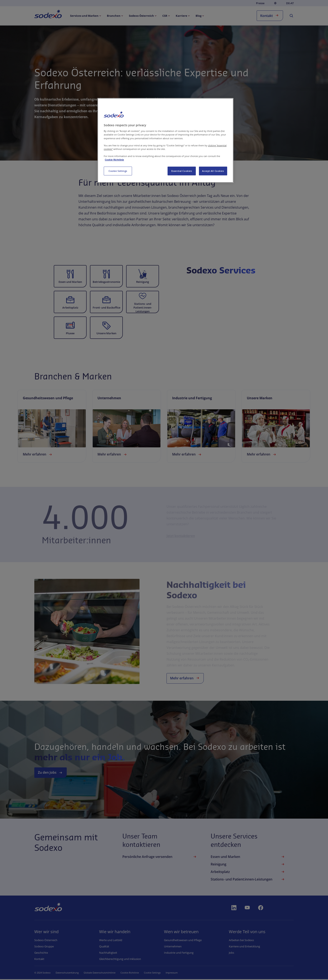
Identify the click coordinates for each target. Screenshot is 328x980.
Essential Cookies (182, 171)
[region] (165, 140)
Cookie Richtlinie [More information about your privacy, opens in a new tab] (114, 160)
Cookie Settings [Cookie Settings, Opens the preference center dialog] (118, 171)
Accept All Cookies (213, 171)
